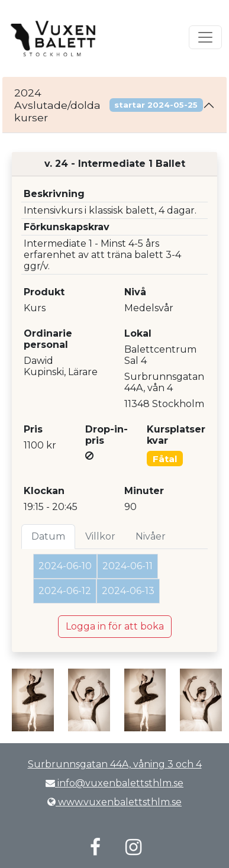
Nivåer (151, 536)
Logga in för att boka (115, 626)
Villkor (100, 536)
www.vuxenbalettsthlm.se (114, 802)
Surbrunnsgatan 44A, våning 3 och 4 (115, 764)
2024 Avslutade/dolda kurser (109, 105)
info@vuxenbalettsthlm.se (114, 783)
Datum (48, 536)
